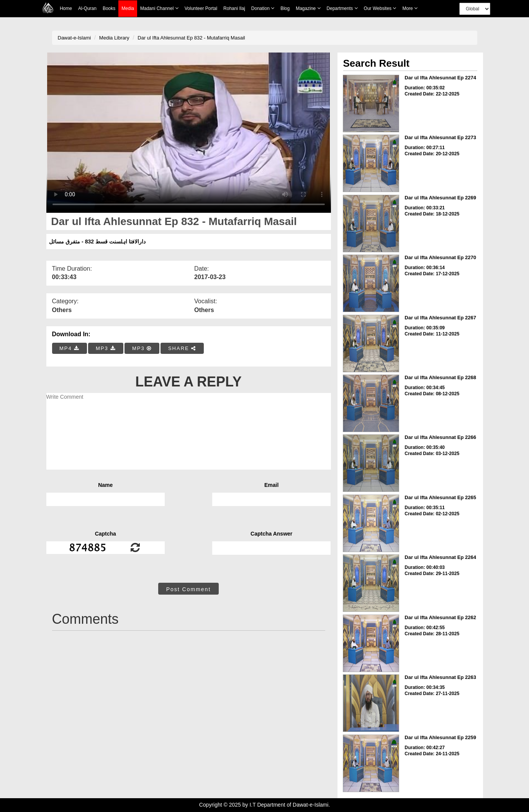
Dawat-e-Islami (75, 38)
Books (109, 8)
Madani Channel (159, 8)
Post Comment (189, 589)
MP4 (69, 348)
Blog (285, 8)
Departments (342, 8)
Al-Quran (87, 8)
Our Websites (380, 8)
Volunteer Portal (201, 8)
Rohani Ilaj (234, 8)
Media (128, 9)
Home (66, 8)
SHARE (182, 348)
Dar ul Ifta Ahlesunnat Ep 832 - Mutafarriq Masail (191, 38)
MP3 (106, 348)
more (410, 8)
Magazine (308, 8)
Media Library (114, 38)
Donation (263, 8)
